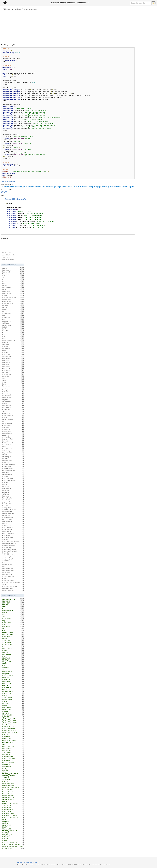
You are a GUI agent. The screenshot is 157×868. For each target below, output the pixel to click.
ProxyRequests (13, 547)
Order (105, 187)
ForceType (13, 372)
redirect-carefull (13, 766)
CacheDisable (13, 500)
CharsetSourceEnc (13, 449)
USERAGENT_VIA (13, 725)
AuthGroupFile (13, 370)
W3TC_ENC (13, 668)
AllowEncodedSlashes (13, 533)
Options (101, 187)
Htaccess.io (21, 863)
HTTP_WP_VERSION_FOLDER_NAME (13, 847)
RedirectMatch (13, 335)
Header (78, 187)
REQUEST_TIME (13, 807)
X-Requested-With (13, 662)
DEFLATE (4, 192)
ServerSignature (130, 187)
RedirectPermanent (13, 419)
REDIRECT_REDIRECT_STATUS (13, 845)
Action (13, 380)
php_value (110, 187)
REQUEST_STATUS (13, 809)
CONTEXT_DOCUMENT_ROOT (13, 843)
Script (123, 187)
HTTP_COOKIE (13, 654)
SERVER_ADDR (13, 640)
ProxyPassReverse (13, 518)
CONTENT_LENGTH (13, 762)
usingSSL (13, 770)
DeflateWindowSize (13, 590)
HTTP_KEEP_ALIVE (13, 742)
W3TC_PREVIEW (13, 687)
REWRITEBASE (13, 680)
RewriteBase (13, 274)
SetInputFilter (13, 516)
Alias (13, 378)
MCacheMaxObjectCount (13, 551)
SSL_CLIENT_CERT (13, 794)
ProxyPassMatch (13, 512)
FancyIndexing (13, 394)
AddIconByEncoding (13, 468)
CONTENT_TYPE (13, 693)
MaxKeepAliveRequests (13, 543)
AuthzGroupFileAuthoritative (13, 541)
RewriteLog (13, 496)
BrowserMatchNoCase (13, 465)
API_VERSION (13, 780)
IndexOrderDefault (13, 439)
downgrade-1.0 (13, 682)
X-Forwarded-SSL (13, 829)
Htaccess (29, 863)
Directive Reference (7, 257)
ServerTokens (13, 331)
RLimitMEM (13, 563)
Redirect (13, 286)
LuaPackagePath (13, 521)
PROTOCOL (13, 839)
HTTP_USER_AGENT (13, 634)
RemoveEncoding (13, 498)
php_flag (13, 311)
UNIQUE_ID (13, 833)
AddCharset (13, 323)
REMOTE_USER (13, 684)
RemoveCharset (13, 466)
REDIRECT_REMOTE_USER (13, 803)
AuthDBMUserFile (13, 535)
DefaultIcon (13, 435)
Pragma (13, 650)
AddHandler (13, 345)
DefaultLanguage (36, 187)
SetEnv (13, 339)
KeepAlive (13, 400)
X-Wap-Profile (13, 674)
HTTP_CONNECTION (13, 746)
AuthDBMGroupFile (13, 537)
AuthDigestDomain (13, 527)
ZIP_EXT (13, 827)
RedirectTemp (13, 349)
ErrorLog (13, 567)
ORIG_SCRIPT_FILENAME (13, 815)
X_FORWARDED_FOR (13, 727)
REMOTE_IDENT (13, 811)
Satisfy (13, 329)
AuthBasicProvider (13, 415)
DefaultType (13, 463)
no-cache (13, 652)
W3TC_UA (13, 705)
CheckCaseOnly (13, 504)
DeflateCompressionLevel (13, 443)
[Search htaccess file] (141, 3)
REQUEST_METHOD (13, 636)
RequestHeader (13, 325)
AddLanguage (13, 429)
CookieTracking (13, 525)
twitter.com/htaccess (8, 259)
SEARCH (13, 701)
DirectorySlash (13, 396)
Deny (43, 187)
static (13, 615)
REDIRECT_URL (13, 739)
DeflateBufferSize (13, 565)
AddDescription (13, 425)
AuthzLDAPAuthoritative (13, 510)
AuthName (13, 347)
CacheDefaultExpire (13, 577)
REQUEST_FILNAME (13, 756)
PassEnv (13, 484)
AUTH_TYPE (13, 778)
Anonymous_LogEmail (13, 559)
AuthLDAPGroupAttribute (13, 586)
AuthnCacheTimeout (13, 580)
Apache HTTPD (38, 863)
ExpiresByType (57, 187)
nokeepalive (13, 678)
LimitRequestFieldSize (13, 571)
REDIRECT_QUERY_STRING (13, 774)
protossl (13, 638)
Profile (13, 666)
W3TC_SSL (13, 695)
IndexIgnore (84, 187)
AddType (28, 187)
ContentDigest (13, 457)
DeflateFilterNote (13, 474)
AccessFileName (13, 529)
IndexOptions (13, 390)
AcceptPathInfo (13, 402)
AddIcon (13, 417)
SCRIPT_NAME (13, 752)
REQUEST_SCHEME (13, 760)
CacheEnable (13, 573)
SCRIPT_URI (13, 782)
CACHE (13, 664)
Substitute (13, 459)
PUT (13, 646)
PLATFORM (13, 821)
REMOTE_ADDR (13, 660)
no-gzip (13, 621)
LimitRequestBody (93, 187)
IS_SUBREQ (13, 717)
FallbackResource (13, 392)
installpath (13, 823)
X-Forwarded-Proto (13, 672)
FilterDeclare (13, 366)
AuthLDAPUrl (13, 494)
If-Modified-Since (13, 699)
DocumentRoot (13, 431)
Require (13, 307)
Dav (13, 421)
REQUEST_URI (13, 601)
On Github (6, 181)
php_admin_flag (13, 502)
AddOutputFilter (13, 374)
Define (13, 384)
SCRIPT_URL (13, 735)
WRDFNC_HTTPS (13, 754)
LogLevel (13, 523)
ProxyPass (13, 482)
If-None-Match (13, 707)
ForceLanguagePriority (13, 470)
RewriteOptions (13, 358)
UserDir (13, 455)
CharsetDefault (13, 445)
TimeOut (13, 411)
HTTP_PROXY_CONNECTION (13, 788)
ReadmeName (13, 408)
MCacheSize (13, 553)
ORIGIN (13, 625)
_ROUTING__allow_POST (13, 723)
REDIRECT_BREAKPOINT (13, 831)
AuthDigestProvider (13, 478)
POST (13, 630)
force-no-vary (13, 627)
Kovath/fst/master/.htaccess (27, 9)
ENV (13, 609)
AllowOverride (13, 368)
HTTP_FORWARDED (13, 784)
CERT (13, 744)
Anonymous (13, 388)
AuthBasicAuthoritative (13, 480)
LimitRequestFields (13, 569)
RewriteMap (13, 472)
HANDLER (13, 685)
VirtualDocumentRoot (13, 341)
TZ (13, 670)
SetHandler (13, 376)
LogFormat (13, 492)
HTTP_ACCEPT (13, 689)
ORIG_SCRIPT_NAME (13, 813)
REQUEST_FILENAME (13, 599)
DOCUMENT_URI (12, 849)
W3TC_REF (13, 711)
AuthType (13, 353)
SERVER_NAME (13, 658)
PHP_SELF (13, 801)
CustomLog (13, 490)
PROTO (13, 656)
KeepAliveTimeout (13, 588)
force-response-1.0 (13, 691)
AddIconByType (13, 451)
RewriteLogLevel (13, 488)
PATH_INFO (13, 703)
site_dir (13, 819)
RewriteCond (13, 272)
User (13, 319)
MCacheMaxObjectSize (13, 549)
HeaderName (13, 413)
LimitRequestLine (13, 575)
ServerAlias (13, 539)
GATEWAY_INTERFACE (13, 776)
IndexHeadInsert (13, 461)
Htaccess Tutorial (7, 253)
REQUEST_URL (13, 737)
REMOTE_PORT (13, 825)
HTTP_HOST (13, 603)
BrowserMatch (13, 333)
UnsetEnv (13, 476)
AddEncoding (13, 317)
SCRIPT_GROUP (13, 805)
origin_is (13, 772)
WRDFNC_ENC (13, 750)
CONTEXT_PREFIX (13, 676)
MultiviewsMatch (13, 520)
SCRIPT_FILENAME (13, 611)
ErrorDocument (13, 288)
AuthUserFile (13, 354)
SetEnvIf (13, 327)
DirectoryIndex (13, 299)
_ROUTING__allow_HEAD (13, 719)
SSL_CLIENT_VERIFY (13, 792)
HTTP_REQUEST (13, 748)
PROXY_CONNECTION (13, 729)
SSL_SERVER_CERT (13, 790)
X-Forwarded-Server (13, 786)
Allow (13, 278)
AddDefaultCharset (9, 9)
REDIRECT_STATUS (13, 632)
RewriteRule (13, 268)
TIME (13, 617)
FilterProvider (13, 362)
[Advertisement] (78, 26)
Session (13, 351)
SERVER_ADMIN (13, 697)
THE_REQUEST (13, 642)
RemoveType (13, 409)
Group (13, 382)
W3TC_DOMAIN (13, 764)
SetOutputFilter (13, 321)
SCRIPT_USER (13, 837)
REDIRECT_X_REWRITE (13, 758)
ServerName (13, 427)
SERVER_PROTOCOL (13, 799)
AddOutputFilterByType (19, 187)
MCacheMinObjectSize (13, 545)
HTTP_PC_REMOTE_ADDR (13, 733)
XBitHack (13, 447)
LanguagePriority (13, 453)
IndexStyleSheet (13, 433)
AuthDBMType (13, 561)
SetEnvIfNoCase (13, 313)
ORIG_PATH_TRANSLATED (13, 817)
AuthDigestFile (13, 508)
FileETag (73, 187)
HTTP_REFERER (13, 648)
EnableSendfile (13, 531)
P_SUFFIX (13, 768)
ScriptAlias (13, 486)
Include (13, 315)
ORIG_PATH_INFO (13, 835)
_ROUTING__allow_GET (13, 721)
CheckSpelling (13, 437)
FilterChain (13, 360)
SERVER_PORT (13, 623)
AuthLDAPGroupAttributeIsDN (13, 582)
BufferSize (13, 578)
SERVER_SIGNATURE (13, 797)
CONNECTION (13, 713)
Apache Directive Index (8, 255)
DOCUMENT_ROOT (13, 644)
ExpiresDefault (66, 187)
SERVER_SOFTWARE (13, 796)
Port (13, 337)
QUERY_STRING (13, 619)
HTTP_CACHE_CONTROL (13, 740)
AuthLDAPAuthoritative (13, 555)
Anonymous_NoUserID (13, 557)
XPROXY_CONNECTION (13, 731)
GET (13, 628)
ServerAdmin (13, 506)
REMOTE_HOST (13, 709)
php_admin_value (13, 423)
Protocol (13, 404)
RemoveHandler (13, 386)
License (12, 181)
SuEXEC (13, 584)
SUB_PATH (13, 841)
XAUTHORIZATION (13, 715)
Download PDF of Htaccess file (16, 199)
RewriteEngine (117, 187)
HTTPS (13, 607)
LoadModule (13, 441)
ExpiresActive (49, 187)
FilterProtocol (13, 364)
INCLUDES (13, 613)
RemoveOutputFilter (13, 514)
